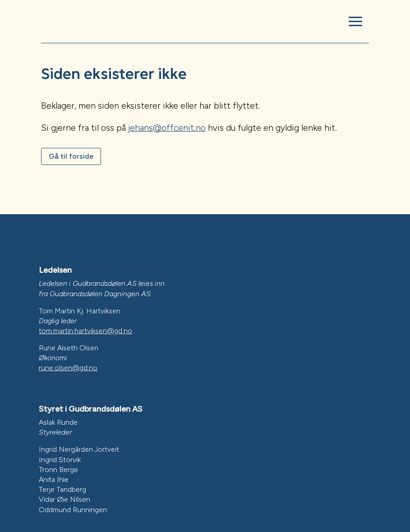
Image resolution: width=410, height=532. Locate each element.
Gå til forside (71, 156)
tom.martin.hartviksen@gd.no (85, 331)
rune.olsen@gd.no (68, 368)
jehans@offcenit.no (167, 128)
